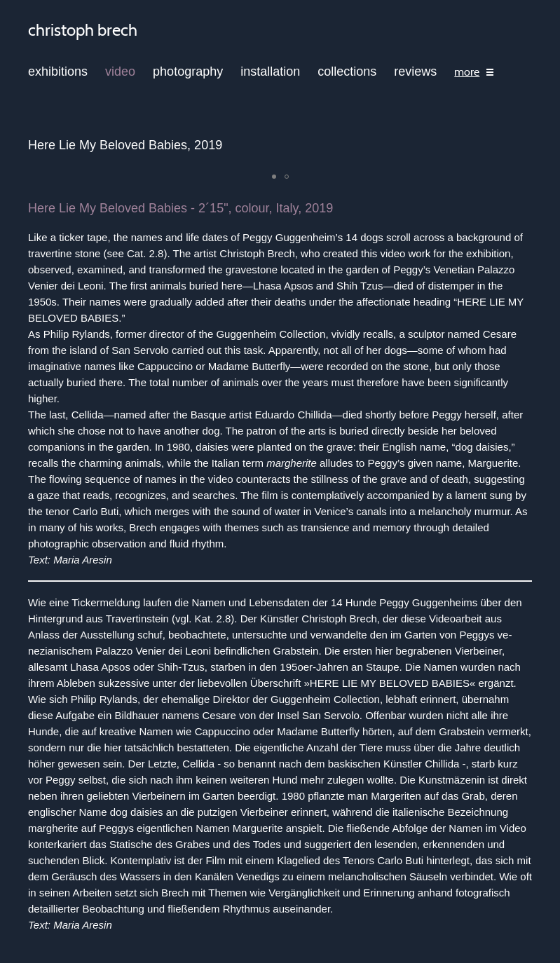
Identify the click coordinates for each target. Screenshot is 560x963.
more (467, 72)
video (120, 71)
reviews (415, 71)
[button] (274, 177)
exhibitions (58, 71)
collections (347, 71)
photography (188, 71)
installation (270, 71)
